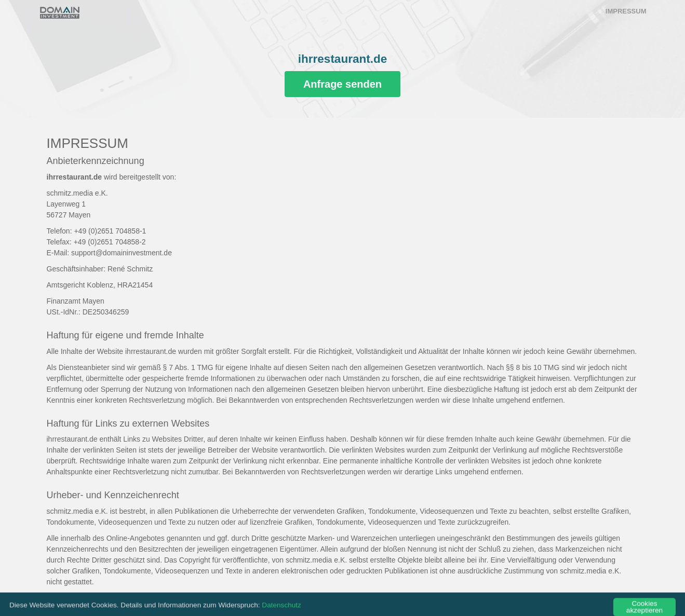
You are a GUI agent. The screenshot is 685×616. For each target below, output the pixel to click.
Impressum (626, 11)
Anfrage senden (342, 84)
